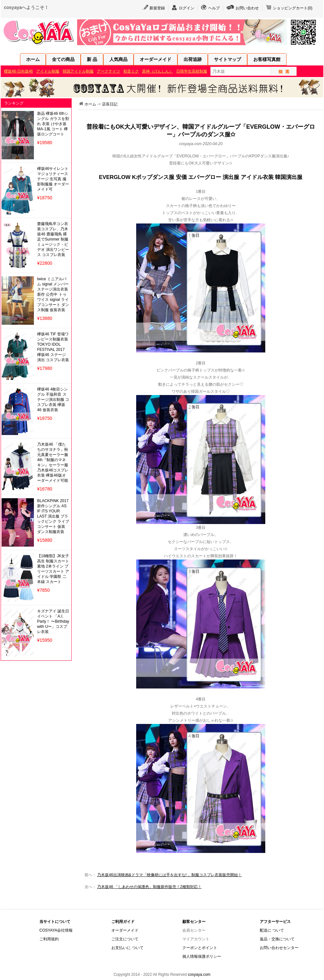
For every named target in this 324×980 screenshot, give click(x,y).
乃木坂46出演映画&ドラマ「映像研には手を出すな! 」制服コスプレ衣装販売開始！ (169, 875)
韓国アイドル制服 (78, 71)
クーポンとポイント (200, 948)
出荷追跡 (193, 59)
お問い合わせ (247, 8)
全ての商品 (63, 59)
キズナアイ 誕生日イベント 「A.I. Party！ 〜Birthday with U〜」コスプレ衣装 (53, 621)
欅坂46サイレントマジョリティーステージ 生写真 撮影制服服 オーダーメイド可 (53, 179)
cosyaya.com (199, 975)
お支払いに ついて (127, 948)
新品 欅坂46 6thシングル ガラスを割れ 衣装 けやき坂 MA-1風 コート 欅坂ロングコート (53, 124)
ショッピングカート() (293, 8)
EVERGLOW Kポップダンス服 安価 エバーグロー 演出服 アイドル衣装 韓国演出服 (201, 177)
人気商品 (118, 59)
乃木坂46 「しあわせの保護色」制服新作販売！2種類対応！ (149, 887)
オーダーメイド (156, 59)
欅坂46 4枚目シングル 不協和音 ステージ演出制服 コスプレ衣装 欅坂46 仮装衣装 (53, 400)
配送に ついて (272, 930)
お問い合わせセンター (279, 948)
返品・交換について (277, 939)
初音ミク (131, 71)
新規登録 (157, 8)
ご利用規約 (49, 939)
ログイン (187, 8)
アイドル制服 (48, 71)
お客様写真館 (267, 59)
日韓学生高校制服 (192, 71)
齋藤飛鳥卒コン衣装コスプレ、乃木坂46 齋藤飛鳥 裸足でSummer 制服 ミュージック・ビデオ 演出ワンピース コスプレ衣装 (53, 239)
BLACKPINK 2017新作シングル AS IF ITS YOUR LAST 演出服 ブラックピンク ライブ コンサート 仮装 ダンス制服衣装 (53, 516)
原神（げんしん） (157, 71)
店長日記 (110, 104)
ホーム (33, 59)
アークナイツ (108, 71)
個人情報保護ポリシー (202, 956)
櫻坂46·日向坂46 (18, 71)
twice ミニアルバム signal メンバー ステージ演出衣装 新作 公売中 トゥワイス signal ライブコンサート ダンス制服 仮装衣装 (53, 294)
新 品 (92, 59)
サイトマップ (228, 59)
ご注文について (125, 939)
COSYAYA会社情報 (56, 930)
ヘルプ (214, 8)
